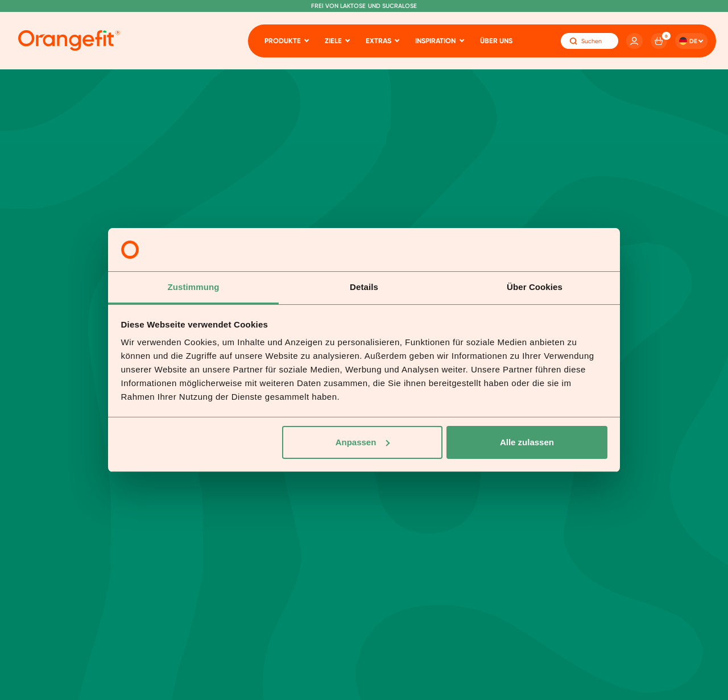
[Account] (634, 41)
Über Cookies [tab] (535, 287)
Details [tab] (364, 287)
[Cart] (659, 41)
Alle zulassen (527, 442)
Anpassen (363, 442)
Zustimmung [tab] (194, 287)
